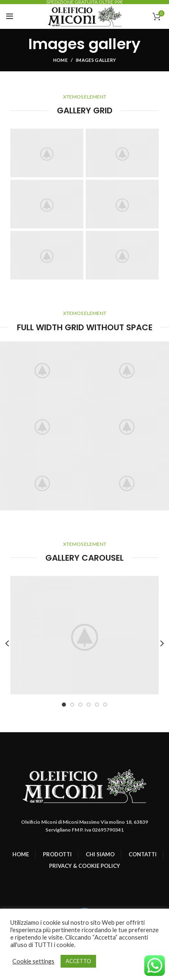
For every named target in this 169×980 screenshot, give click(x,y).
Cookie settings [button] (33, 961)
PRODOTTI (57, 854)
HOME (21, 854)
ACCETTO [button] (78, 961)
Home (60, 60)
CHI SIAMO (100, 854)
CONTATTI (143, 854)
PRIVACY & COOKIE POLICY (84, 866)
